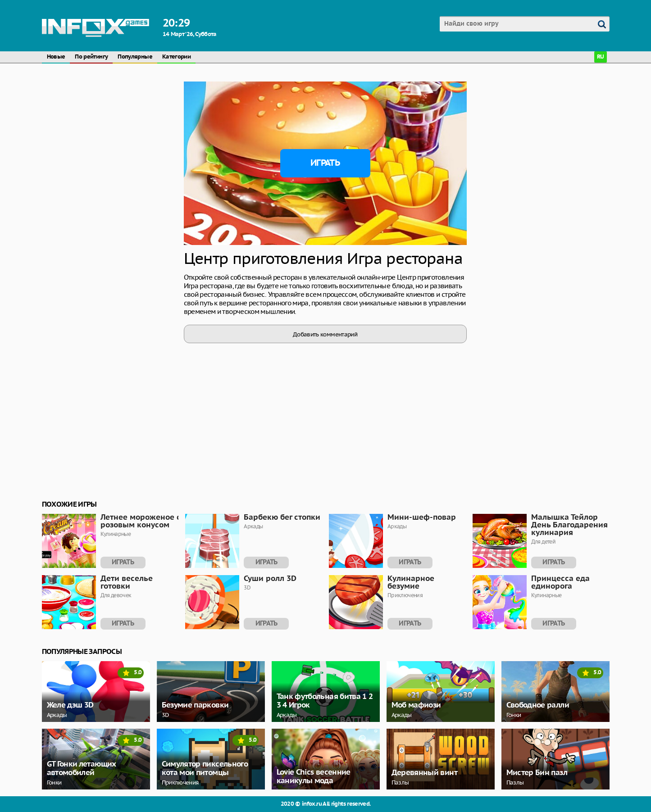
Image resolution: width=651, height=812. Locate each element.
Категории (176, 57)
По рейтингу (91, 57)
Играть (325, 163)
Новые (56, 57)
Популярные (135, 57)
